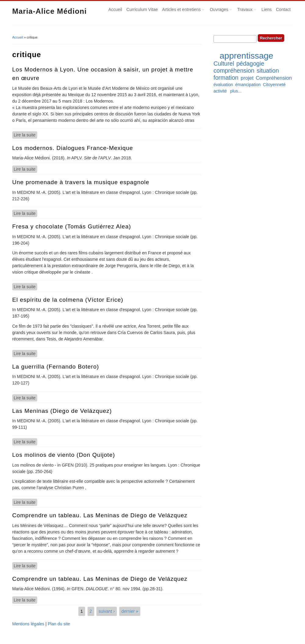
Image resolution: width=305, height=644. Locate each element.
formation (226, 78)
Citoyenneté (274, 85)
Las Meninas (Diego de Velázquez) (62, 411)
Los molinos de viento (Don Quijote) (64, 455)
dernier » (130, 611)
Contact (283, 9)
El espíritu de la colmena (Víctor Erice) (68, 300)
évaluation (223, 85)
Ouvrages (220, 10)
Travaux (246, 10)
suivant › (107, 611)
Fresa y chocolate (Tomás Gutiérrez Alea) (72, 226)
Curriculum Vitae (142, 9)
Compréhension (274, 78)
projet (247, 78)
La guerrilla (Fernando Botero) (56, 367)
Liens (266, 9)
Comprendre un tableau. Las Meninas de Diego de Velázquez (100, 515)
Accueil (115, 9)
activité (220, 91)
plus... (236, 91)
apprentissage (246, 56)
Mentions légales (28, 624)
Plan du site (59, 624)
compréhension (234, 71)
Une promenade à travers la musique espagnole (81, 182)
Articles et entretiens (182, 10)
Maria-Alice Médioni (49, 11)
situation (268, 71)
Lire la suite (25, 135)
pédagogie (250, 64)
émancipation (248, 85)
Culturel (224, 64)
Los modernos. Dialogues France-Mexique (73, 148)
